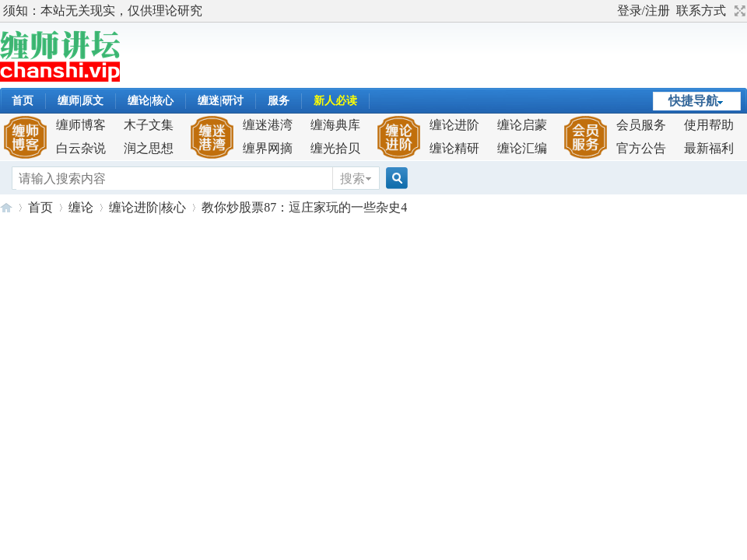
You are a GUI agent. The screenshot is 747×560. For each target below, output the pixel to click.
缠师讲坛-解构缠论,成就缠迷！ (6, 207)
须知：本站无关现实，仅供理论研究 (103, 10)
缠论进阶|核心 (147, 207)
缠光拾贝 (335, 148)
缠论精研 (454, 148)
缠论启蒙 (522, 125)
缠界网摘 (268, 148)
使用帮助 (709, 125)
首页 (23, 101)
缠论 (81, 207)
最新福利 (709, 148)
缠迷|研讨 (221, 101)
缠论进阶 (454, 125)
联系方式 (701, 10)
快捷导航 (693, 101)
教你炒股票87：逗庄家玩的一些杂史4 (304, 207)
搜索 (352, 178)
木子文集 (149, 125)
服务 (279, 101)
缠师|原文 (81, 101)
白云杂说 (81, 148)
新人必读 (335, 101)
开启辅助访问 (610, 11)
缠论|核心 (151, 101)
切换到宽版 (738, 11)
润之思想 (149, 148)
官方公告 (641, 148)
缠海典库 (335, 125)
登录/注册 (644, 10)
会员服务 (641, 125)
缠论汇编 (522, 148)
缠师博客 (81, 125)
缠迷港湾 (268, 125)
